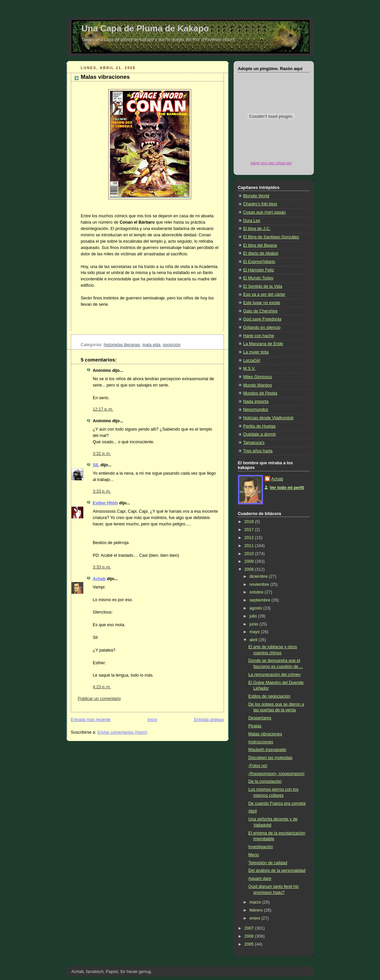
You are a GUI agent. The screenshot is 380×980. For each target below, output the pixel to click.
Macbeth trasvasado (267, 750)
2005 (250, 944)
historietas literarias (122, 345)
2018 (250, 522)
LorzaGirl (252, 360)
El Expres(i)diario (259, 262)
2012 (250, 538)
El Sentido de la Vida (263, 286)
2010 (250, 554)
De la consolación (265, 781)
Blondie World (256, 196)
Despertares (260, 718)
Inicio (152, 720)
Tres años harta (258, 451)
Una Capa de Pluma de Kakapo (145, 28)
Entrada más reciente (91, 720)
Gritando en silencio (262, 327)
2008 (250, 569)
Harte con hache (259, 336)
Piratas (255, 726)
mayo (255, 632)
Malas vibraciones (105, 77)
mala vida (151, 345)
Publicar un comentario (99, 699)
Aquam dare (260, 879)
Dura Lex (252, 221)
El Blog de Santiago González (271, 237)
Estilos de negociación (269, 696)
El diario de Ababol (261, 253)
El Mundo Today (258, 278)
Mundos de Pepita (260, 393)
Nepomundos (256, 410)
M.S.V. (249, 369)
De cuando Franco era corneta (277, 803)
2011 (250, 546)
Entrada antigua (209, 720)
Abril (252, 811)
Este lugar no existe (262, 303)
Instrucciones (261, 742)
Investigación (261, 847)
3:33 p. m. (102, 491)
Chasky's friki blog (260, 204)
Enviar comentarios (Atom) (122, 732)
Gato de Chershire (261, 311)
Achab (99, 579)
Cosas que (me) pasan (265, 212)
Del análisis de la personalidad (277, 871)
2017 (250, 530)
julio (254, 616)
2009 (250, 561)
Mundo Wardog (258, 385)
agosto (256, 608)
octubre (257, 592)
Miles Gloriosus (258, 377)
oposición (172, 345)
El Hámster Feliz (259, 270)
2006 (250, 936)
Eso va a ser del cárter (264, 294)
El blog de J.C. (257, 229)
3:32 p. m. (102, 454)
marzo (256, 902)
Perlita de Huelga (260, 426)
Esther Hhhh (105, 503)
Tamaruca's (254, 443)
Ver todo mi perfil (287, 488)
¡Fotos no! (258, 766)
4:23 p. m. (102, 687)
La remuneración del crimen (274, 675)
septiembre (260, 600)
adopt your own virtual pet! (271, 163)
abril (254, 640)
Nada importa (256, 402)
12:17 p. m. (103, 409)
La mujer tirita (256, 352)
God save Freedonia (262, 319)
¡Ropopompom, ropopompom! (276, 774)
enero (255, 918)
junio (254, 624)
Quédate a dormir (260, 434)
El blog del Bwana (260, 245)
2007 (250, 928)
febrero (257, 910)
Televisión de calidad (268, 863)
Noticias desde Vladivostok (269, 418)
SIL (96, 465)
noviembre (260, 584)
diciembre (259, 576)
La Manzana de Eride (263, 344)
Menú (254, 855)
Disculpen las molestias (270, 758)
